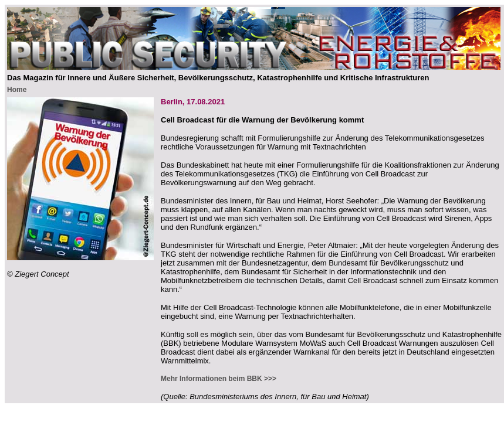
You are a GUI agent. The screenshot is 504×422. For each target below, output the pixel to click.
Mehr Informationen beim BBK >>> (219, 379)
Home (17, 90)
